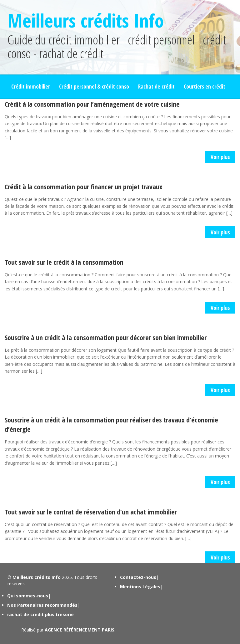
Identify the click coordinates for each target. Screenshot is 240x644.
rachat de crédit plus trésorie (40, 614)
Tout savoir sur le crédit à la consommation (64, 262)
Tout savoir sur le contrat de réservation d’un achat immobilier (91, 512)
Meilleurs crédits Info (86, 20)
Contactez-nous (138, 577)
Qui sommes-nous (28, 596)
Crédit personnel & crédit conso (94, 87)
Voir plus (220, 157)
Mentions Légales (140, 587)
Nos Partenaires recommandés (42, 605)
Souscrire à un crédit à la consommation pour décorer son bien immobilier (106, 337)
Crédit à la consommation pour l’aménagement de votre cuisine (92, 104)
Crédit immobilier (31, 87)
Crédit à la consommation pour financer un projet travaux (84, 187)
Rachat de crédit (156, 87)
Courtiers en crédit (205, 87)
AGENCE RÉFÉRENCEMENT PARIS (80, 630)
